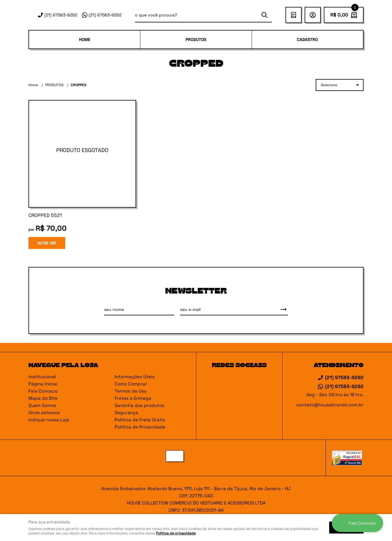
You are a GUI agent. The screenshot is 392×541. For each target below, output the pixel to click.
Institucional (42, 377)
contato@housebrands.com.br (330, 405)
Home (85, 39)
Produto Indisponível (82, 154)
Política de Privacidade (140, 427)
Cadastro (307, 39)
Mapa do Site (43, 398)
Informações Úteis (135, 377)
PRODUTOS (196, 39)
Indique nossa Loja (49, 420)
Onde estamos (44, 412)
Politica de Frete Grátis (140, 420)
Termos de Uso (131, 391)
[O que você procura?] (265, 15)
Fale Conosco (43, 391)
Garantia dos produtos (139, 405)
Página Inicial (43, 384)
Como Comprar (131, 384)
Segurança (126, 412)
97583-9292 (61, 15)
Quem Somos (42, 405)
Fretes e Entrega (133, 398)
